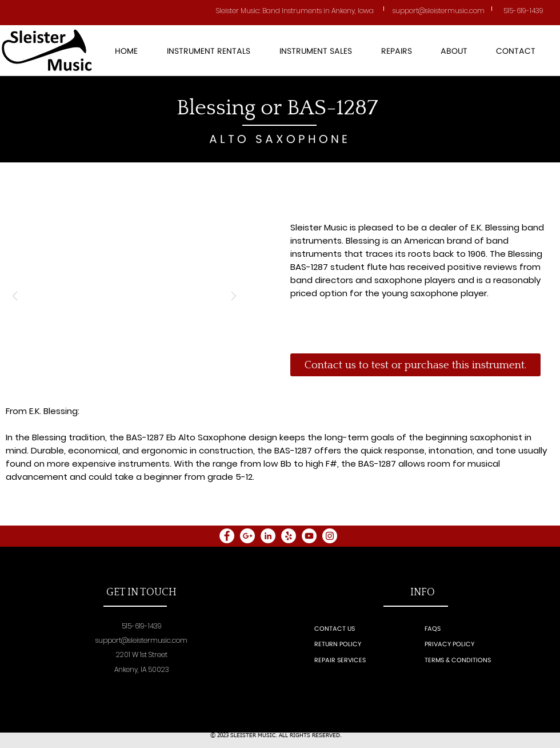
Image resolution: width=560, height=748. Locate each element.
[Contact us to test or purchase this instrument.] (415, 365)
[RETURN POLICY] (351, 645)
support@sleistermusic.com (141, 640)
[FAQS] (457, 629)
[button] (315, 51)
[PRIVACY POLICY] (473, 645)
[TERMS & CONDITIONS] (490, 661)
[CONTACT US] (347, 629)
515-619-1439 (523, 11)
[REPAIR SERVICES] (354, 661)
